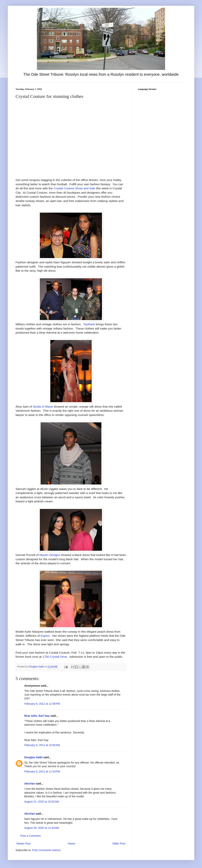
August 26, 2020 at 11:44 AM (42, 828)
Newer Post (24, 844)
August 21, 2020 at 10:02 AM (42, 802)
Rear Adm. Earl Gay (37, 716)
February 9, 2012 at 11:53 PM (42, 771)
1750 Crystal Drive (55, 657)
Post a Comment (30, 836)
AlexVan (30, 784)
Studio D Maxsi (43, 407)
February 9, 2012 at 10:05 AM (42, 745)
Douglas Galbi (33, 757)
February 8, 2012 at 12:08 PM (42, 704)
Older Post (119, 844)
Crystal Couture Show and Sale (74, 188)
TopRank (89, 324)
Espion (45, 636)
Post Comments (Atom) (46, 850)
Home (71, 844)
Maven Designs (50, 555)
